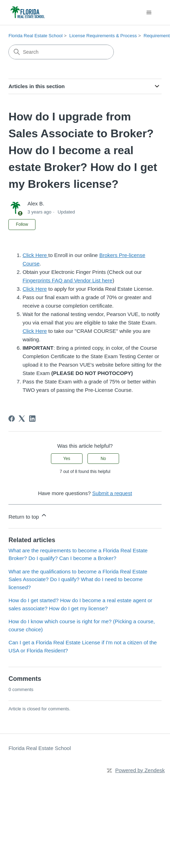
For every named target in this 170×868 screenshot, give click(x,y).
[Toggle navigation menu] (149, 13)
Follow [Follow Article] (22, 224)
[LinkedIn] (32, 419)
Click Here (35, 255)
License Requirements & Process (103, 36)
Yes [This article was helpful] (67, 459)
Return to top (28, 516)
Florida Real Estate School (35, 36)
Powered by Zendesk (140, 770)
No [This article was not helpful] (103, 459)
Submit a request (112, 493)
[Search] (61, 52)
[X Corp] (22, 419)
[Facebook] (12, 419)
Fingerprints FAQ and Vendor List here (67, 280)
